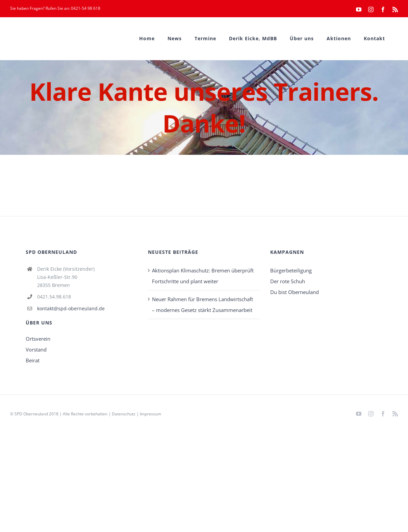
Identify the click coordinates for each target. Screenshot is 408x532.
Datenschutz (124, 414)
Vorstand (36, 349)
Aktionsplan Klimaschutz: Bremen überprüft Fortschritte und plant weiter (203, 276)
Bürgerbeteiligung (291, 270)
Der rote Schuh (288, 281)
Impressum (150, 414)
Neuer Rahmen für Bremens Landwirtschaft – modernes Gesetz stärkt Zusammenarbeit (202, 305)
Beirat (33, 360)
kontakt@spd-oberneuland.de (71, 308)
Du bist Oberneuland (295, 292)
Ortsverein (38, 339)
